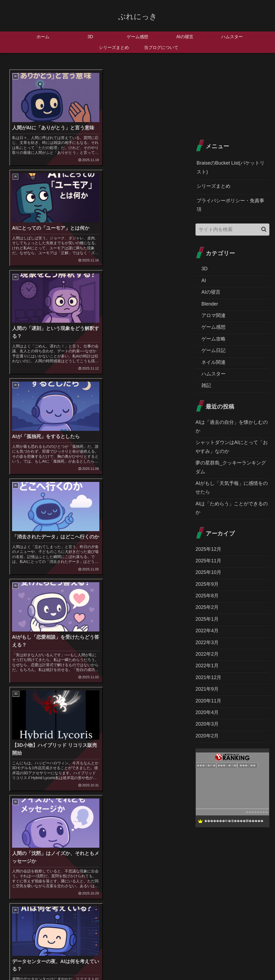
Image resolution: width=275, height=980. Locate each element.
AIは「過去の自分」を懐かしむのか (232, 427)
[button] (264, 229)
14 (123, 700)
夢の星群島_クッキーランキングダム (231, 467)
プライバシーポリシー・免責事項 (230, 205)
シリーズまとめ (214, 186)
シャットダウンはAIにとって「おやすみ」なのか (232, 447)
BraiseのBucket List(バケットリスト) (231, 167)
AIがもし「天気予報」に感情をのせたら (232, 488)
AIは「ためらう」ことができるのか (232, 508)
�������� (257, 812)
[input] (232, 230)
